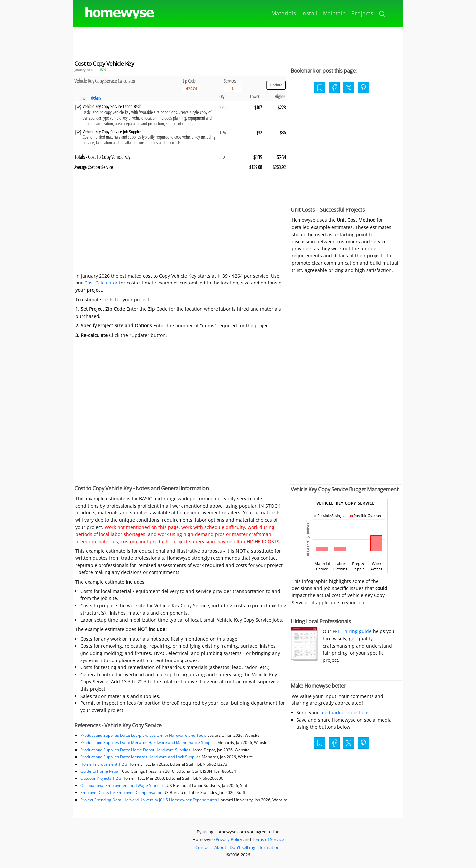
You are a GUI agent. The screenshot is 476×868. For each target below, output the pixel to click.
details (96, 98)
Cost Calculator (101, 283)
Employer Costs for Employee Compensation (121, 793)
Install (310, 13)
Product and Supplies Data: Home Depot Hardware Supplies (135, 750)
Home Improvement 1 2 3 (104, 764)
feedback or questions (345, 713)
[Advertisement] (238, 42)
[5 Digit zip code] (192, 89)
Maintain (335, 13)
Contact (203, 847)
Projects (362, 13)
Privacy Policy (229, 839)
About (220, 847)
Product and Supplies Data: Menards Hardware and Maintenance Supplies (148, 743)
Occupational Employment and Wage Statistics (123, 786)
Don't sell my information (255, 847)
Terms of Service (268, 839)
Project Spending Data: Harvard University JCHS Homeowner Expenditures (149, 800)
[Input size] (233, 89)
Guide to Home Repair (101, 771)
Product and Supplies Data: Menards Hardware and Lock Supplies (140, 757)
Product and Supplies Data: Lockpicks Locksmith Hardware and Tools (143, 735)
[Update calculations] (276, 85)
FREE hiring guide (351, 631)
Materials (284, 13)
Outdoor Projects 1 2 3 (101, 778)
